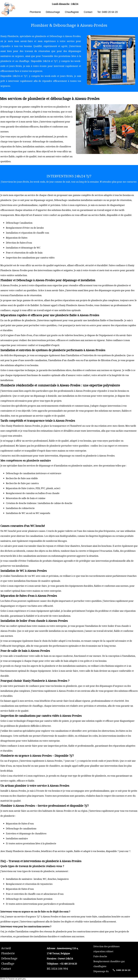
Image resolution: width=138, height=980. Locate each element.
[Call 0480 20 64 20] (121, 970)
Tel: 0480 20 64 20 (108, 12)
